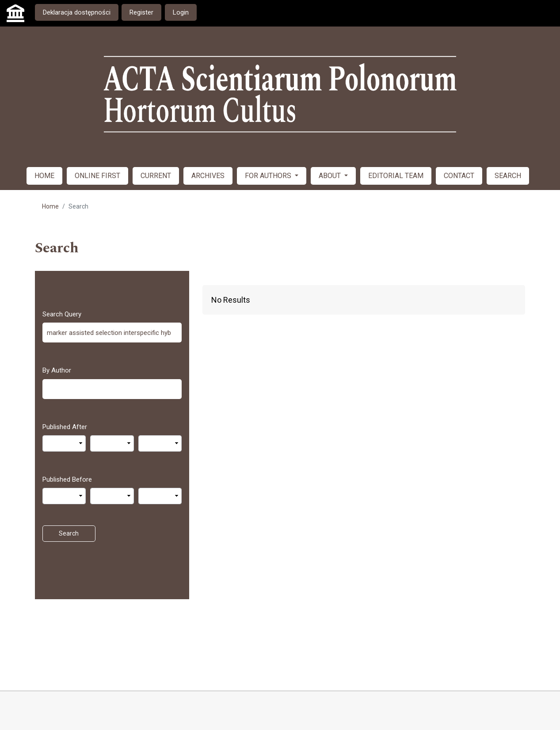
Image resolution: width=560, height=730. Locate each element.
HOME (44, 176)
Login (181, 12)
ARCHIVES (208, 176)
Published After (65, 427)
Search (69, 533)
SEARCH (508, 176)
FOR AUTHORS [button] (269, 176)
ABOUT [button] (331, 176)
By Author (57, 370)
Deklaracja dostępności (77, 12)
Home (50, 206)
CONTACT (459, 176)
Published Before (67, 479)
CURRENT (156, 176)
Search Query (62, 314)
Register (141, 12)
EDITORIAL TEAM (396, 176)
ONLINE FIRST (97, 176)
